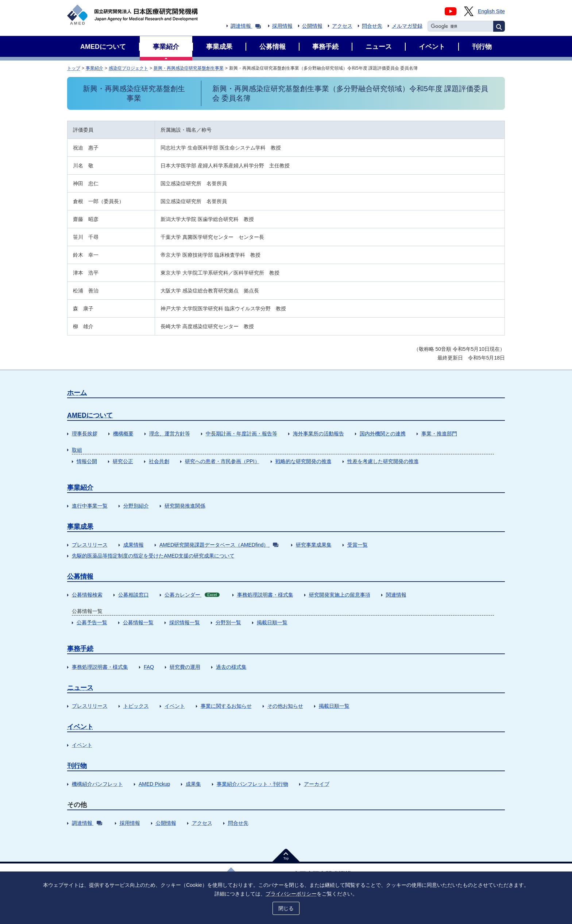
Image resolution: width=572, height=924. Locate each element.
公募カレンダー (192, 595)
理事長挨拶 (85, 434)
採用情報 (282, 26)
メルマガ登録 (407, 26)
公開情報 (312, 26)
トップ (74, 68)
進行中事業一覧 (90, 506)
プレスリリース (90, 545)
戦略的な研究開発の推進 (304, 461)
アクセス (342, 26)
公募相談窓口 (134, 595)
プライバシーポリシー (291, 894)
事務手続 (80, 649)
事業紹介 (94, 68)
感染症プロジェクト (128, 68)
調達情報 (246, 26)
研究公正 (123, 461)
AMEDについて (90, 415)
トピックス (136, 706)
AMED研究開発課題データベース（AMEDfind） (219, 545)
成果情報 (134, 545)
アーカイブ (317, 784)
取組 (77, 450)
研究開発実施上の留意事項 (340, 595)
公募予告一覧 (92, 622)
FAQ (149, 667)
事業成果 (80, 527)
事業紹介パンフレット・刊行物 (252, 784)
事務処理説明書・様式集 (265, 595)
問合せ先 (372, 26)
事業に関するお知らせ (226, 706)
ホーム (77, 393)
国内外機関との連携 (383, 434)
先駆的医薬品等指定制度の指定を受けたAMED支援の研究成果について (153, 556)
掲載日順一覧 (272, 622)
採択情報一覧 (185, 622)
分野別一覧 (228, 622)
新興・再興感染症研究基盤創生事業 (189, 68)
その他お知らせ (285, 706)
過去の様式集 (231, 667)
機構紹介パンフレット (97, 784)
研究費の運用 (185, 667)
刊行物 (77, 766)
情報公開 (87, 461)
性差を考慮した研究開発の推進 (383, 461)
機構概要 (123, 434)
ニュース (80, 688)
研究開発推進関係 (185, 506)
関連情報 (396, 595)
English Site (491, 11)
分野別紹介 (136, 506)
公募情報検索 (87, 595)
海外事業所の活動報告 (318, 434)
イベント (175, 706)
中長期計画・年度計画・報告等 (241, 434)
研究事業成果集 (314, 545)
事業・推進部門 (439, 434)
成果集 (193, 784)
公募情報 (80, 576)
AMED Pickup (154, 784)
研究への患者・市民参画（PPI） (222, 461)
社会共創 (159, 461)
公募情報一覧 (138, 622)
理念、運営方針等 (170, 434)
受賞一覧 (357, 545)
